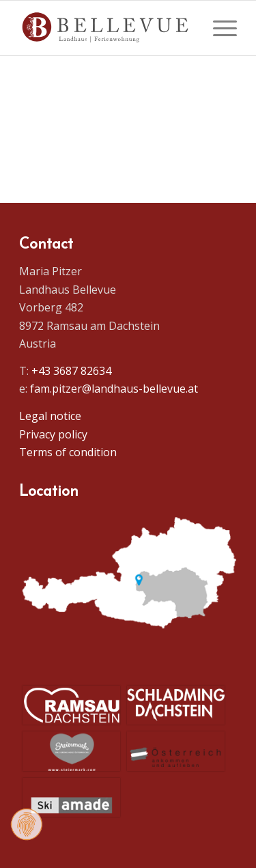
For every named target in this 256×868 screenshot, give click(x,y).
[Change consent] (27, 824)
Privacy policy (53, 434)
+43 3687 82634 (71, 371)
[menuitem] (218, 28)
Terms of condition (68, 452)
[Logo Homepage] (106, 28)
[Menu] (218, 28)
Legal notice (50, 416)
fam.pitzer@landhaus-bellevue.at (114, 389)
